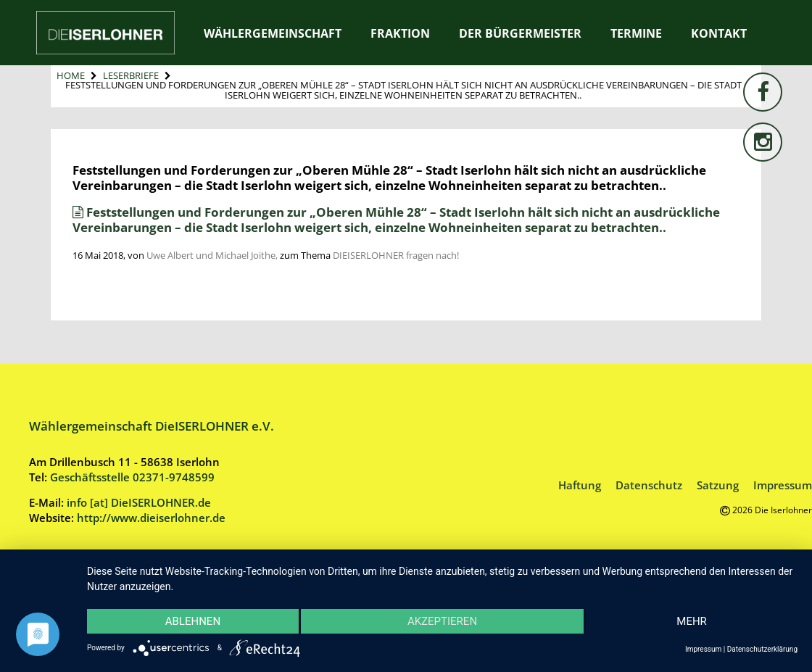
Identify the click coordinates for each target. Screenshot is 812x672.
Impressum (783, 485)
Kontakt (719, 33)
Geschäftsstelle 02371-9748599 (132, 477)
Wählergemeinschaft (273, 33)
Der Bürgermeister (520, 33)
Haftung (580, 485)
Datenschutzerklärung (762, 649)
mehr (692, 621)
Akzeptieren (442, 621)
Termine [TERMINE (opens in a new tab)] (636, 33)
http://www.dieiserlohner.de (151, 518)
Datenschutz (649, 485)
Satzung (718, 485)
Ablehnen (193, 621)
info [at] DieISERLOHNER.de (139, 502)
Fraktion (400, 33)
